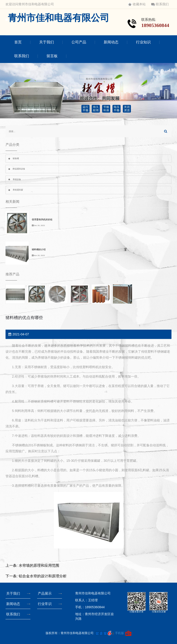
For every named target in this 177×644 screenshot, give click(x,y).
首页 (18, 42)
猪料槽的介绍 (39, 249)
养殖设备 (17, 179)
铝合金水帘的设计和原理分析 (43, 576)
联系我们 (160, 4)
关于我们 (47, 42)
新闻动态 (111, 42)
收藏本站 (137, 4)
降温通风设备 (19, 169)
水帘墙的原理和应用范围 (39, 565)
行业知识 (143, 42)
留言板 (52, 56)
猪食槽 (16, 158)
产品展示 (46, 593)
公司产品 (79, 42)
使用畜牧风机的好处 (42, 219)
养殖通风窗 (18, 190)
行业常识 (46, 604)
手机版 (119, 633)
